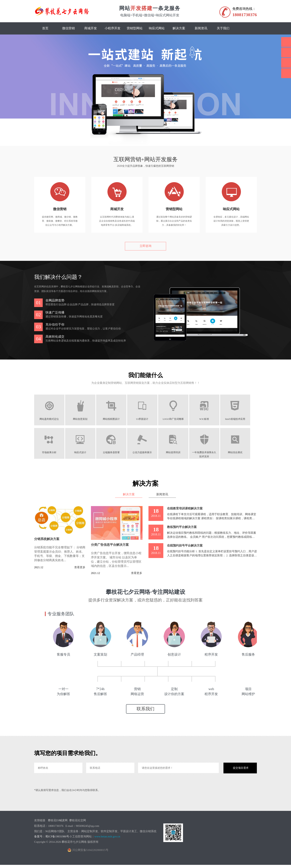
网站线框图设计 (114, 419)
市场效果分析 (50, 452)
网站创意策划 (82, 419)
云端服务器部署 (114, 452)
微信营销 (68, 28)
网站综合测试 (241, 452)
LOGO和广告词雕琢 (178, 419)
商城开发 (91, 28)
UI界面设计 (145, 419)
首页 (45, 28)
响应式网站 (157, 28)
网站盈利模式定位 (50, 419)
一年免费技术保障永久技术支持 (209, 453)
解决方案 (179, 28)
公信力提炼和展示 (145, 452)
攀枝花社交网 (78, 824)
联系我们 (145, 712)
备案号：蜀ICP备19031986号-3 (53, 840)
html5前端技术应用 (241, 419)
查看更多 (80, 567)
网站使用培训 (177, 452)
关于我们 (223, 28)
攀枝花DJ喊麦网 (58, 824)
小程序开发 (113, 28)
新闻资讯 (201, 28)
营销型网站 (135, 28)
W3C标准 (209, 419)
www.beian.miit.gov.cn (107, 840)
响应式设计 (82, 452)
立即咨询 (145, 246)
